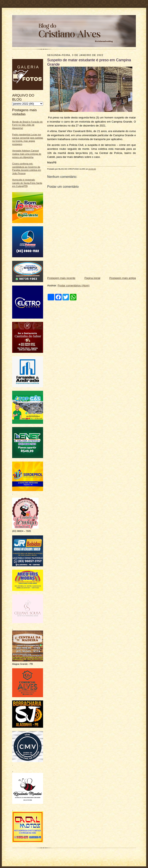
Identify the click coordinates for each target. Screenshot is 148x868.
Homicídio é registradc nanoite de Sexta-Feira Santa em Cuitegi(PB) (27, 183)
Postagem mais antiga (123, 278)
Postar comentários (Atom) (74, 285)
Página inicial (92, 278)
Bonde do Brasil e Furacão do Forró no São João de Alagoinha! (27, 125)
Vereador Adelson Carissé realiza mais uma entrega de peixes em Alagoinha (27, 154)
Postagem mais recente (61, 278)
